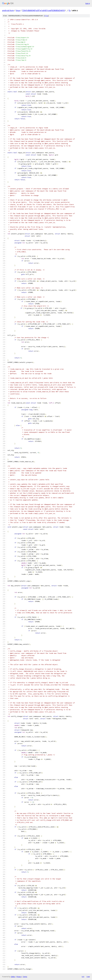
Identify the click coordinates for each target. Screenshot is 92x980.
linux (18, 10)
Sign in (88, 3)
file (46, 16)
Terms (25, 977)
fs (70, 10)
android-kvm (8, 10)
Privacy (19, 977)
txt (83, 977)
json (88, 977)
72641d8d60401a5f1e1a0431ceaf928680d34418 (43, 10)
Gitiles (13, 977)
